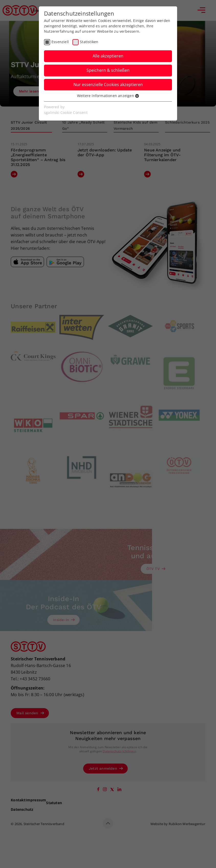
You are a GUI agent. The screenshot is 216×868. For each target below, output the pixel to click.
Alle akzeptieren (108, 56)
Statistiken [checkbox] (89, 42)
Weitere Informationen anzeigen (108, 96)
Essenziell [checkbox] (60, 42)
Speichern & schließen (108, 70)
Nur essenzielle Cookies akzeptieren (108, 85)
